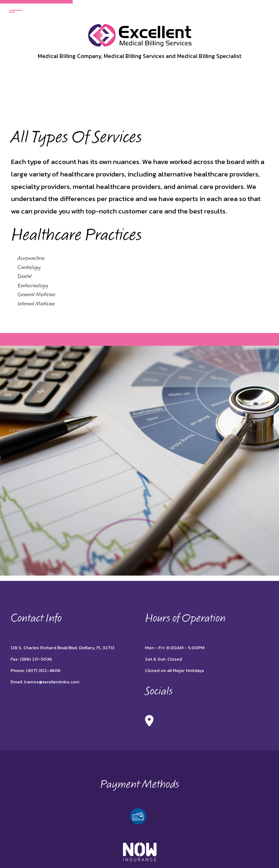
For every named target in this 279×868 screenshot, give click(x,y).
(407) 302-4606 (43, 670)
